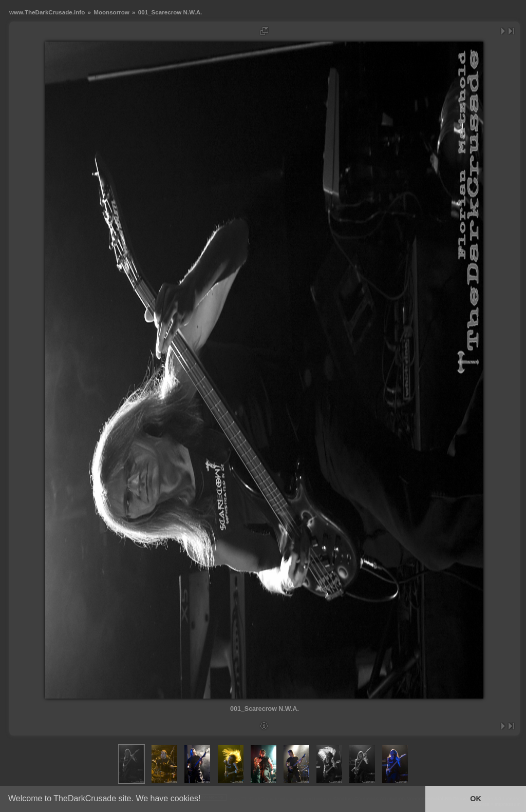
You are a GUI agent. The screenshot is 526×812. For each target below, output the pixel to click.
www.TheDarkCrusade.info (47, 12)
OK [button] (476, 799)
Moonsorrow (111, 12)
